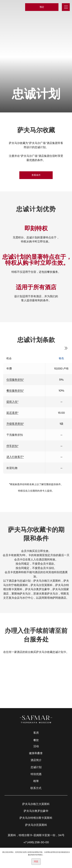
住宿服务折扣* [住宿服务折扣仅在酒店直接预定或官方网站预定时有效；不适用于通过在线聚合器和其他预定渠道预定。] (15, 380)
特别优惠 (36, 774)
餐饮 (36, 740)
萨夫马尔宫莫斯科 (36, 825)
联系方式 (36, 788)
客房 (36, 733)
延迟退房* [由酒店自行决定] (12, 413)
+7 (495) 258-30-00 (36, 842)
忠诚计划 (36, 767)
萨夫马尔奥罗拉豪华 (36, 811)
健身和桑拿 (36, 753)
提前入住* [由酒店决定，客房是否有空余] (12, 402)
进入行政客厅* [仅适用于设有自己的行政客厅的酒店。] (15, 457)
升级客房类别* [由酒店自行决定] (15, 424)
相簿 (36, 781)
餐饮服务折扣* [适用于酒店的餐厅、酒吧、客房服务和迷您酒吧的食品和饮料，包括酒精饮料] (15, 390)
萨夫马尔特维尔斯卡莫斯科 (36, 818)
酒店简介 (36, 760)
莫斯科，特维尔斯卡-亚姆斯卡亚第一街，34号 (36, 835)
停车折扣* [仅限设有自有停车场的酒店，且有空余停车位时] (12, 446)
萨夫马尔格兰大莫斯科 (36, 804)
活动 (36, 746)
